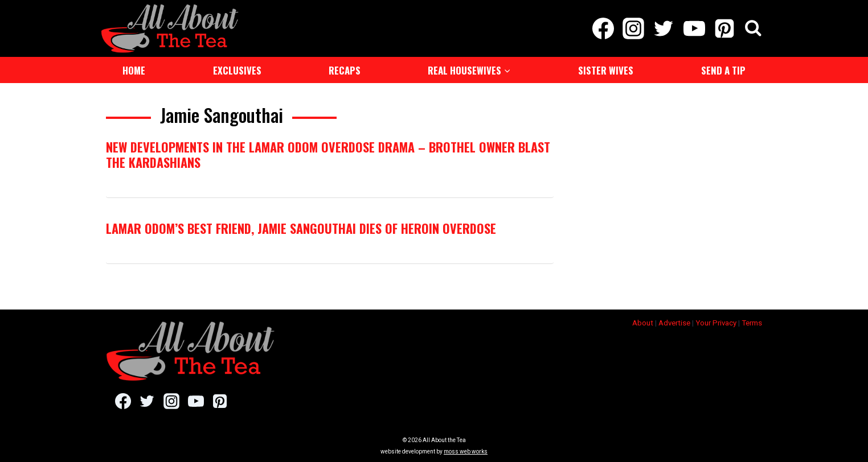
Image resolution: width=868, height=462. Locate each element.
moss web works (466, 451)
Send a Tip (723, 70)
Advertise (674, 323)
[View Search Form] (753, 29)
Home (134, 70)
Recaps (345, 70)
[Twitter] (664, 28)
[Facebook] (603, 28)
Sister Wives (606, 70)
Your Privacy (716, 323)
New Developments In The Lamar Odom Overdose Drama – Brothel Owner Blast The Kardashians (328, 154)
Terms (752, 323)
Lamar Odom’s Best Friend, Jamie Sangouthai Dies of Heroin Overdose (301, 228)
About (643, 323)
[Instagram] (634, 28)
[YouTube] (694, 28)
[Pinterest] (724, 28)
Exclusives (237, 70)
